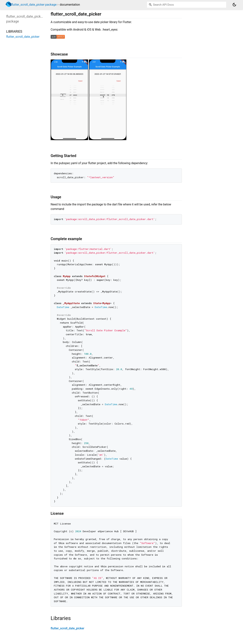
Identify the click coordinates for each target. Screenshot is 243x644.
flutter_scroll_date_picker (67, 628)
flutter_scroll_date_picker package (34, 5)
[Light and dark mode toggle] (234, 5)
